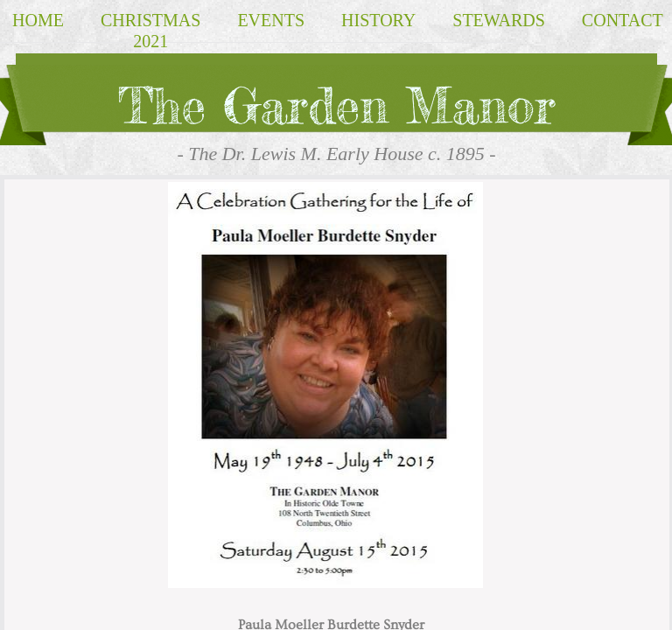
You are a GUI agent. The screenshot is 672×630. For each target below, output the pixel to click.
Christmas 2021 (150, 31)
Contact (623, 20)
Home (38, 20)
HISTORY (378, 20)
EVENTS (271, 20)
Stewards (499, 20)
